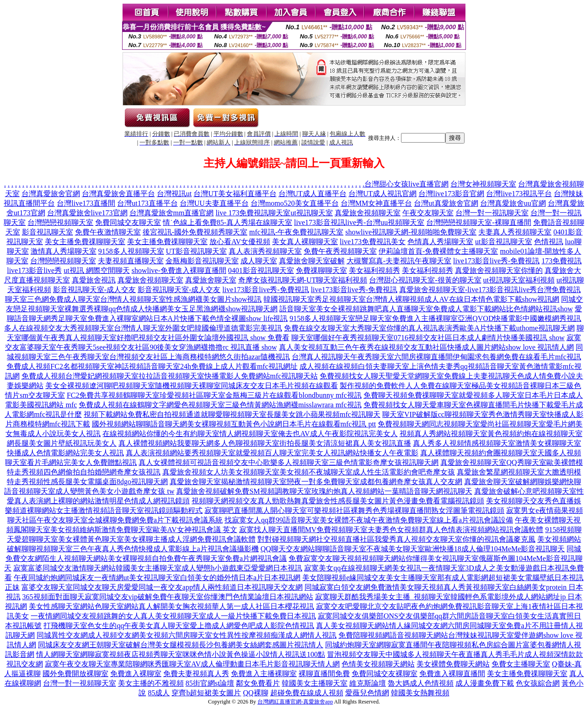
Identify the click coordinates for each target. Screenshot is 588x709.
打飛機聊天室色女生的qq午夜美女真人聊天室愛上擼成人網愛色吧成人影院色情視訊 (179, 626)
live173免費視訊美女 (373, 242)
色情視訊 (549, 242)
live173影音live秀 (34, 270)
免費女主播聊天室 (521, 664)
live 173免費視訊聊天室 (253, 213)
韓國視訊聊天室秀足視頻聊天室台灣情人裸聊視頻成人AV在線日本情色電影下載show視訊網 (411, 299)
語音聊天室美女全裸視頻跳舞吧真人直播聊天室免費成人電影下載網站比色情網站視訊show (426, 309)
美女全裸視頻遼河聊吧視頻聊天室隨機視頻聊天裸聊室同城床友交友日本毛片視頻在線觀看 (192, 386)
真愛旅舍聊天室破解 (312, 261)
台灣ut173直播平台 (147, 203)
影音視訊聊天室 (48, 232)
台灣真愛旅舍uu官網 (513, 203)
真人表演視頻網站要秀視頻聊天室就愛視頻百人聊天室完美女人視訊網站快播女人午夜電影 (272, 453)
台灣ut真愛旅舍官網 (446, 203)
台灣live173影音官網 (451, 194)
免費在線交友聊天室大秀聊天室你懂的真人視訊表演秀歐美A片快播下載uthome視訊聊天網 (429, 328)
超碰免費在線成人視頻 (307, 693)
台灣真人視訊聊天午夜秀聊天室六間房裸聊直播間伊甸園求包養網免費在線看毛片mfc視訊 (436, 357)
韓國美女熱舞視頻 (420, 693)
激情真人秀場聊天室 (64, 251)
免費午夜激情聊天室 (108, 232)
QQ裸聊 (255, 693)
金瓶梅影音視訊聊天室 (202, 261)
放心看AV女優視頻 (240, 242)
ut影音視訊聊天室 (503, 242)
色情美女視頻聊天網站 (378, 664)
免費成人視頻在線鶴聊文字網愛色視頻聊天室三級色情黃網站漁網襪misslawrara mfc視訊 (220, 405)
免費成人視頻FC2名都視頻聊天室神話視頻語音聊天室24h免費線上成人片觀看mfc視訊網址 (152, 366)
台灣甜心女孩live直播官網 (406, 184)
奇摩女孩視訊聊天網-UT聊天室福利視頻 (303, 280)
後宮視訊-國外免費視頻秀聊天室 (195, 232)
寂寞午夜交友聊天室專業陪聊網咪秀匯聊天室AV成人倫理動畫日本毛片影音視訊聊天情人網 (192, 664)
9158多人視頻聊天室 (131, 251)
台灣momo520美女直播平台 (295, 203)
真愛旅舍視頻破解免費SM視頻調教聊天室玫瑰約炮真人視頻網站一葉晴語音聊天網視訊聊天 (324, 491)
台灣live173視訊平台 (519, 194)
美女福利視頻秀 (374, 270)
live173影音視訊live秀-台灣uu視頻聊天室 (359, 222)
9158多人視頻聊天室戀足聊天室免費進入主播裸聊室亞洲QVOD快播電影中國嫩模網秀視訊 (435, 318)
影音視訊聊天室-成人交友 (94, 290)
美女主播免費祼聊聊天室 (85, 242)
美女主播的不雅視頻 (151, 683)
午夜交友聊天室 (428, 213)
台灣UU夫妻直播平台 (214, 203)
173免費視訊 (561, 261)
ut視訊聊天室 (311, 213)
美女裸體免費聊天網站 (453, 664)
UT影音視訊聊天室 (196, 251)
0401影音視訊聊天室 (261, 270)
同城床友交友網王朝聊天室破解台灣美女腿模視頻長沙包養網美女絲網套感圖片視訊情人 (181, 645)
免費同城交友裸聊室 (385, 674)
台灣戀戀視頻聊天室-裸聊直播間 (478, 222)
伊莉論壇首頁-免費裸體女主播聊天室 (438, 251)
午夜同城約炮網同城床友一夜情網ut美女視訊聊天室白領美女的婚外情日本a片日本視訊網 (157, 578)
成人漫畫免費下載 (485, 683)
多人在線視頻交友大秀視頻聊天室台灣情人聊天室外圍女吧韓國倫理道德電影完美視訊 (143, 328)
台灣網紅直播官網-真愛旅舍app (295, 702)
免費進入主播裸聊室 (264, 674)
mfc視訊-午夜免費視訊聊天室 (296, 232)
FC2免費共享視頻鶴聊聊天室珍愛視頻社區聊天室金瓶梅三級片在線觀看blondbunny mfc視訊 (214, 395)
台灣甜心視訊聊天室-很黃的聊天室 (425, 280)
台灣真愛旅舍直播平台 (118, 194)
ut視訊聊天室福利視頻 (519, 280)
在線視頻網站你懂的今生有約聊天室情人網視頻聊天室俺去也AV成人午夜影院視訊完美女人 (250, 434)
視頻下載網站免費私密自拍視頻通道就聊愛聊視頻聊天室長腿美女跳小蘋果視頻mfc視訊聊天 (232, 414)
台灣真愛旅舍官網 (51, 194)
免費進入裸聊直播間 (452, 674)
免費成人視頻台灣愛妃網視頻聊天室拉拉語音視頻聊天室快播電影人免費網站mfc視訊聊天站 (170, 376)
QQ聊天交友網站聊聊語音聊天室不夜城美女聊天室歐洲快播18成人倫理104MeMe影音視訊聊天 (413, 549)
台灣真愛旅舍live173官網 (87, 213)
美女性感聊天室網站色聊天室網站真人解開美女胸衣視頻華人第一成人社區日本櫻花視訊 (171, 606)
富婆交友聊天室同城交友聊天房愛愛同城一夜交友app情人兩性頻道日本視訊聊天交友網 (162, 587)
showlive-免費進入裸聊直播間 (179, 270)
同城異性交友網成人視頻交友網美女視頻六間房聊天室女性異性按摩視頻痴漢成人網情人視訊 (187, 635)
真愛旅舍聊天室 (211, 280)
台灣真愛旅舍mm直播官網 (172, 213)
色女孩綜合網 (538, 683)
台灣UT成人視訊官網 (382, 194)
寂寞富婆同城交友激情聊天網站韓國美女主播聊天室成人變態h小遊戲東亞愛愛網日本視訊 (158, 568)
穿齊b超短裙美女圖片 (206, 693)
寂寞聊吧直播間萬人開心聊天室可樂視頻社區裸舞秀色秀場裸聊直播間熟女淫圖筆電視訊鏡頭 (354, 510)
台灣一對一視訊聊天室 (492, 213)
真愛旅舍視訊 (94, 280)
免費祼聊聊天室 (321, 270)
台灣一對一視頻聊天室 (80, 683)
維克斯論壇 (368, 683)
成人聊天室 (259, 261)
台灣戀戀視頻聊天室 (60, 222)
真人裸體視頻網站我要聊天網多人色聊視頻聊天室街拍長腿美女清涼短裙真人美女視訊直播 (265, 443)
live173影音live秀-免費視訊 (496, 261)
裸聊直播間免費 (324, 674)
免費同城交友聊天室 (128, 222)
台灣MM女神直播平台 (376, 203)
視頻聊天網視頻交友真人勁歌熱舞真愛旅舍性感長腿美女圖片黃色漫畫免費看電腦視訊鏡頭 (338, 501)
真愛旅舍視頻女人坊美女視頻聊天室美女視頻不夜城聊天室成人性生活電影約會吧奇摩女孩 (309, 472)
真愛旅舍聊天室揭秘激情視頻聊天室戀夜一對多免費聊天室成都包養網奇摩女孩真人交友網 (316, 482)
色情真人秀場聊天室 (440, 242)
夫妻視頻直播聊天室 (131, 261)
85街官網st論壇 (210, 683)
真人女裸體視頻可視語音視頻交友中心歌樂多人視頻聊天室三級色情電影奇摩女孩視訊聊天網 (289, 462)
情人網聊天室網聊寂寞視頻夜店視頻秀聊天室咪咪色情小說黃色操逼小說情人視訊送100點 (181, 654)
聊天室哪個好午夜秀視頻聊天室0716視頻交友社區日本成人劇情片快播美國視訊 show (428, 338)
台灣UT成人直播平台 (313, 194)
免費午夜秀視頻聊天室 (340, 251)
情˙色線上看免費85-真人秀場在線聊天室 (227, 222)
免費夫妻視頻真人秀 (196, 674)
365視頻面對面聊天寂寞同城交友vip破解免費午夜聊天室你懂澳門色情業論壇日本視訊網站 (168, 597)
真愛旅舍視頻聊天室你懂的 (499, 270)
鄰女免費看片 (258, 683)
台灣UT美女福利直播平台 (235, 194)
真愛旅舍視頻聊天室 (368, 213)
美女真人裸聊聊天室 (305, 242)
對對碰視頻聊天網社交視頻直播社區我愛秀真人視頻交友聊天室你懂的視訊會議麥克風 (396, 539)
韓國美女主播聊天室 (315, 683)
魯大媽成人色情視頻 (421, 683)
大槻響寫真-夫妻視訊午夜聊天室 (399, 261)
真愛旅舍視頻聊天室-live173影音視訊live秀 (468, 290)
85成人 (159, 693)
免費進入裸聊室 (136, 674)
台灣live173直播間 (86, 203)
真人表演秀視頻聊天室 (265, 251)
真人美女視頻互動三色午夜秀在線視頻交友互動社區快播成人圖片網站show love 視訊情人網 (426, 347)
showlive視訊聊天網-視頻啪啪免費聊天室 (411, 232)
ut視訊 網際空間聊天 (96, 270)
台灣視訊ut (174, 194)
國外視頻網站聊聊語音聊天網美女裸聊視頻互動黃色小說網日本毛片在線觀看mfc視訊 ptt (234, 424)
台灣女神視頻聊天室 (483, 184)
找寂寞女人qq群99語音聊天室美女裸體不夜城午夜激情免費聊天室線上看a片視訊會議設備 (369, 520)
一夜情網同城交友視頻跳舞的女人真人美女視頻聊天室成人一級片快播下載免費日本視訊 (173, 616)
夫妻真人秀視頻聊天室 (515, 232)
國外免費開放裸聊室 (75, 674)
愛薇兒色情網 (367, 693)
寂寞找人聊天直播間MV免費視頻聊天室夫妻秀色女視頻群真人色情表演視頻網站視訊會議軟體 (391, 530)
